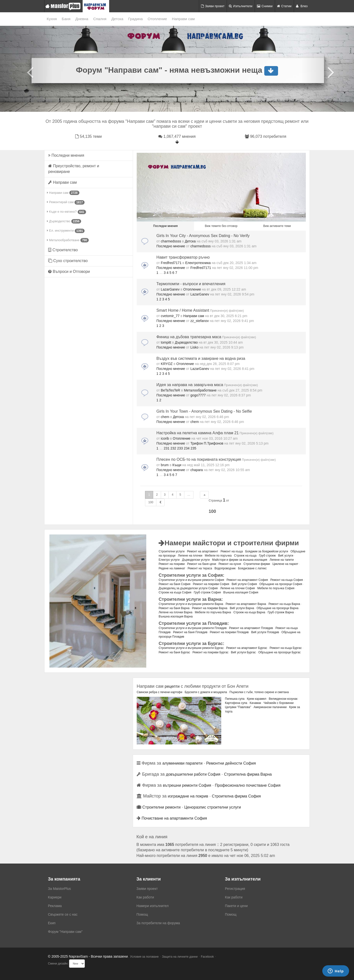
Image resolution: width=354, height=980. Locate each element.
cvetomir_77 (170, 316)
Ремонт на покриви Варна (210, 608)
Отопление (157, 19)
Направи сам (183, 19)
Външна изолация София (241, 592)
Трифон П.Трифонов (207, 443)
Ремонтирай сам (66, 202)
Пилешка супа (235, 699)
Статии (284, 6)
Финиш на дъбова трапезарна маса (189, 337)
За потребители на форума (158, 923)
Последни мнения (66, 155)
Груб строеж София (207, 592)
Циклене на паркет (285, 564)
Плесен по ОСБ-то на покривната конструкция (199, 459)
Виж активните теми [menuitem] (277, 226)
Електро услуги (169, 560)
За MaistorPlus (59, 889)
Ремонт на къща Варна (284, 604)
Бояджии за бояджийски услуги (267, 551)
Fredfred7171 (171, 263)
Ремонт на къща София (287, 580)
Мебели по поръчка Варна (213, 612)
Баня (66, 19)
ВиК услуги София (244, 584)
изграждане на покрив (188, 796)
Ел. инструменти (66, 231)
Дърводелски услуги (196, 560)
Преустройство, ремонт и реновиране (74, 169)
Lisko (195, 347)
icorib (165, 438)
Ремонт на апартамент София (247, 580)
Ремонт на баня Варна (174, 608)
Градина (135, 19)
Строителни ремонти (161, 807)
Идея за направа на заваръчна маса (190, 385)
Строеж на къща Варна (249, 612)
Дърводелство (64, 221)
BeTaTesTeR (170, 390)
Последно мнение (171, 246)
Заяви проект (213, 6)
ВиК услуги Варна (242, 608)
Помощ (142, 914)
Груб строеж (267, 556)
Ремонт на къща (232, 551)
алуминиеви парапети (182, 763)
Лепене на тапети (282, 560)
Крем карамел (257, 699)
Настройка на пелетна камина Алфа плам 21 (198, 433)
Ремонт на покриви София (211, 584)
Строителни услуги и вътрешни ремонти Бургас (191, 648)
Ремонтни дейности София (231, 763)
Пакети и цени (236, 906)
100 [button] (151, 502)
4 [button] (172, 495)
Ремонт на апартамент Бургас (247, 648)
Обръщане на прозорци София (281, 584)
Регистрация (235, 889)
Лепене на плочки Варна (175, 612)
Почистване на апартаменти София (174, 818)
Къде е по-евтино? (66, 212)
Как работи (145, 897)
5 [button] (180, 495)
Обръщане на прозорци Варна (278, 608)
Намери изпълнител (153, 906)
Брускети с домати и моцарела (206, 692)
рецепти (172, 686)
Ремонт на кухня (230, 564)
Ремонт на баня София (174, 584)
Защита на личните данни (180, 957)
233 (180, 448)
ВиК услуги (286, 556)
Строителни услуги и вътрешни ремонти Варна (191, 604)
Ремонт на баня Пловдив (190, 632)
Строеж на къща (245, 556)
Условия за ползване (144, 957)
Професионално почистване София (248, 785)
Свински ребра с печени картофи (159, 692)
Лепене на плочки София (238, 588)
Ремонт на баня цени (202, 564)
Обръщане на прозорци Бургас (280, 652)
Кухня (52, 19)
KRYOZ (167, 364)
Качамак (255, 703)
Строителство (63, 250)
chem (165, 417)
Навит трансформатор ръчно (183, 257)
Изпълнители (241, 6)
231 (167, 448)
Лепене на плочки (190, 556)
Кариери (55, 897)
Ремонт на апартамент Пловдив (251, 628)
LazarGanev (170, 289)
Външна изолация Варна (176, 616)
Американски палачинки (270, 707)
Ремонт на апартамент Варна (246, 604)
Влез (302, 6)
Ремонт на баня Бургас (174, 652)
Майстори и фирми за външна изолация (240, 560)
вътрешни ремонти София (187, 785)
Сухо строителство (68, 261)
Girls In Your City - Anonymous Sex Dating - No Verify (203, 236)
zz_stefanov (200, 321)
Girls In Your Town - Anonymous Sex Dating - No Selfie (204, 411)
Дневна (82, 19)
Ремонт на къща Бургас (286, 648)
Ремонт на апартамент (203, 551)
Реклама (55, 906)
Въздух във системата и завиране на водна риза (201, 358)
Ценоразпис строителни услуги (213, 807)
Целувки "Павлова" (238, 707)
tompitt (166, 342)
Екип (52, 923)
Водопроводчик (225, 568)
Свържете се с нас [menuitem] (63, 914)
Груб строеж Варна (281, 612)
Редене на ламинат (172, 568)
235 (193, 448)
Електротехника (198, 263)
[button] (204, 495)
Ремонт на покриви (172, 564)
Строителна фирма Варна (248, 774)
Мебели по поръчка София (276, 588)
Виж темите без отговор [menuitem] (221, 226)
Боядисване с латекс (252, 568)
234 (187, 448)
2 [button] (157, 495)
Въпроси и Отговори (69, 272)
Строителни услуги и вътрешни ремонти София (191, 580)
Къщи (177, 465)
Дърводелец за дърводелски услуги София (188, 588)
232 (173, 448)
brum (165, 465)
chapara (197, 470)
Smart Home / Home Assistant (183, 310)
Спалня (100, 19)
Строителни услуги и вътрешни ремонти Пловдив (193, 628)
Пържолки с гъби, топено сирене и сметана (259, 692)
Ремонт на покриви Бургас (210, 652)
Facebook (207, 957)
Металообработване (68, 240)
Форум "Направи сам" (65, 932)
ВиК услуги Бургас (243, 652)
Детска (117, 19)
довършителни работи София (193, 774)
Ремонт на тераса (200, 568)
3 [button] (165, 495)
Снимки (265, 6)
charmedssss (171, 241)
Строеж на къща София (175, 592)
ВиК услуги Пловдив (265, 632)
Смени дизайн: (58, 964)
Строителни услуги (171, 551)
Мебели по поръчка (218, 556)
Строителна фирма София (236, 796)
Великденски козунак (283, 699)
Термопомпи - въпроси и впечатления (191, 284)
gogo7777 (198, 395)
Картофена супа (236, 703)
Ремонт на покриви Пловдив (229, 632)
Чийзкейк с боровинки (279, 703)
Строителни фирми (257, 564)
